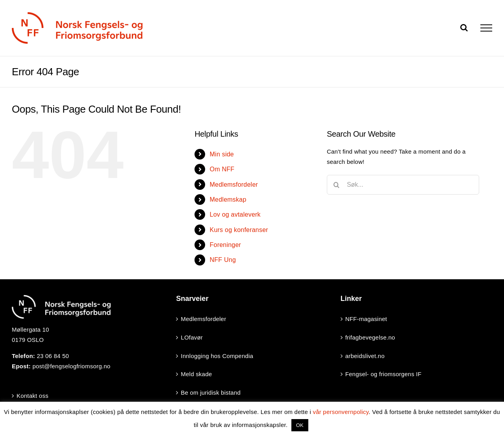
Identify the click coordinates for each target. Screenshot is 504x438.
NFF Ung (223, 260)
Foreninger (226, 245)
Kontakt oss (32, 396)
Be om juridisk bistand (211, 393)
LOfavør (192, 337)
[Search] (337, 185)
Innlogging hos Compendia (217, 356)
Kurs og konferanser (239, 230)
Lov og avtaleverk (235, 214)
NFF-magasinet (366, 319)
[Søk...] (403, 185)
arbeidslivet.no (365, 356)
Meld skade (196, 374)
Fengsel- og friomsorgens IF (384, 374)
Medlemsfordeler (234, 185)
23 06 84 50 (53, 356)
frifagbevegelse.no (370, 337)
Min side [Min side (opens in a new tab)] (222, 154)
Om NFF (222, 169)
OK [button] (300, 425)
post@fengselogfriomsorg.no (71, 366)
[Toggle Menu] (486, 28)
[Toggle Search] (464, 28)
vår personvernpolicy (341, 412)
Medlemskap (228, 200)
